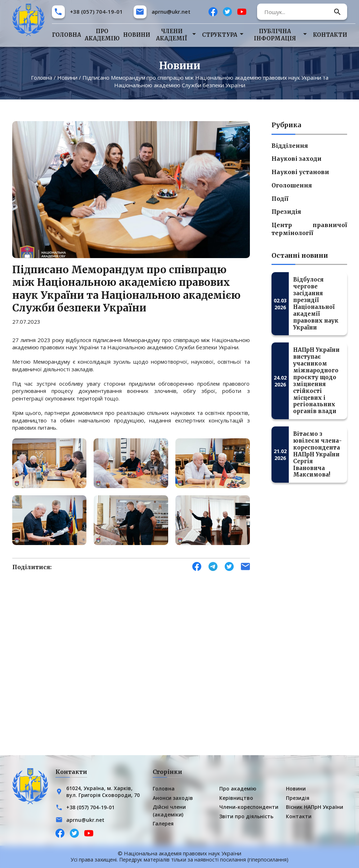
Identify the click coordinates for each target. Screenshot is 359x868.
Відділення (290, 146)
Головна (66, 35)
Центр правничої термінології (309, 229)
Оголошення (292, 185)
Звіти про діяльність (246, 816)
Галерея (163, 823)
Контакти (330, 35)
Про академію (102, 35)
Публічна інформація (275, 35)
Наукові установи (300, 172)
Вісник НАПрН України (315, 807)
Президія (286, 212)
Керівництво (236, 798)
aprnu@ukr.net (171, 12)
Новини (137, 35)
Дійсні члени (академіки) (169, 811)
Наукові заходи (297, 159)
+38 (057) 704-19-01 (96, 12)
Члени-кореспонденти (249, 807)
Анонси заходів (173, 798)
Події (280, 199)
